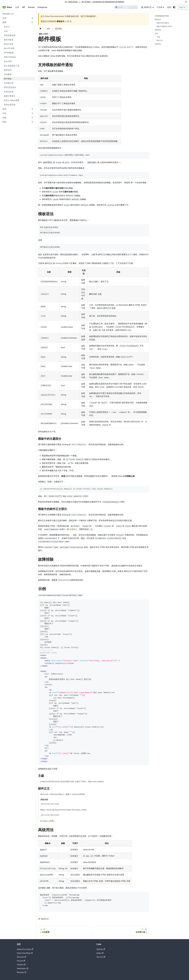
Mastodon (23, 968)
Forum (21, 961)
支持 (169, 7)
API (24, 7)
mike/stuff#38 (78, 794)
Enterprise (42, 7)
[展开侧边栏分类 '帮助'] (32, 122)
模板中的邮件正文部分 (165, 26)
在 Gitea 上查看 (47, 821)
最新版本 (60, 21)
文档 (17, 7)
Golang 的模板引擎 (64, 263)
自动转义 (73, 529)
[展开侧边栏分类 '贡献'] (32, 118)
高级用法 (158, 44)
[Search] (126, 7)
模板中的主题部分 (163, 23)
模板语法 (158, 19)
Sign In (182, 7)
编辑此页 (43, 919)
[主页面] (40, 29)
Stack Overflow (25, 953)
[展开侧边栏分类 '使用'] (32, 109)
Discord (21, 957)
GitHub (101, 949)
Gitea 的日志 (63, 580)
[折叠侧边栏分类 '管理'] (32, 22)
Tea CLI (101, 957)
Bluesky (21, 972)
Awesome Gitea (25, 949)
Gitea (100, 953)
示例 (156, 33)
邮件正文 (160, 40)
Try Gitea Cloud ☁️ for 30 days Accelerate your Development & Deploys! (94, 2)
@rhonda (44, 794)
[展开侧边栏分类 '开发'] (32, 113)
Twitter (21, 965)
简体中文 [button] (146, 7)
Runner (31, 7)
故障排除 (158, 30)
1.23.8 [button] (159, 7)
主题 (158, 37)
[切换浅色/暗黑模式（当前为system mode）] (174, 7)
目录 (125, 47)
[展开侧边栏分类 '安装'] (32, 18)
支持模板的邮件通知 (162, 16)
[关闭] (186, 2)
